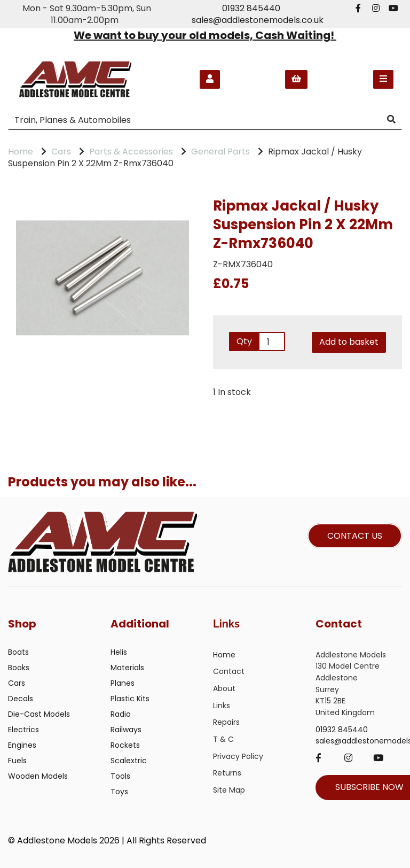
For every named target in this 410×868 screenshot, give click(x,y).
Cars (61, 152)
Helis (119, 652)
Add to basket (349, 342)
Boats (18, 652)
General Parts (220, 152)
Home (21, 152)
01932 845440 (251, 8)
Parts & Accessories (131, 152)
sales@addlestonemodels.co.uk (258, 20)
